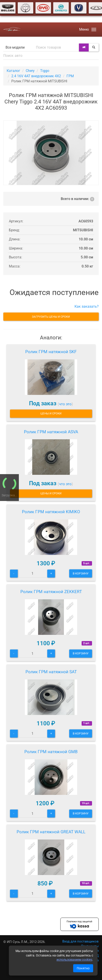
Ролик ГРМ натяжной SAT (51, 672)
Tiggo (45, 71)
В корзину (81, 573)
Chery (30, 71)
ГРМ (70, 76)
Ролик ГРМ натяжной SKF (51, 352)
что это (65, 404)
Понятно (83, 968)
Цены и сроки (51, 413)
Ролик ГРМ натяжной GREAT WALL (51, 832)
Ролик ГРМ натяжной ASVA (51, 432)
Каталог (13, 71)
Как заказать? (87, 306)
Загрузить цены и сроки (51, 317)
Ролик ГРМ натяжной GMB (51, 752)
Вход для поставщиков (80, 941)
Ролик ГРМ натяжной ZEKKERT (51, 592)
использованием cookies (74, 960)
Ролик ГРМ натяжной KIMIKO (51, 512)
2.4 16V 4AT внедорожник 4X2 (36, 76)
